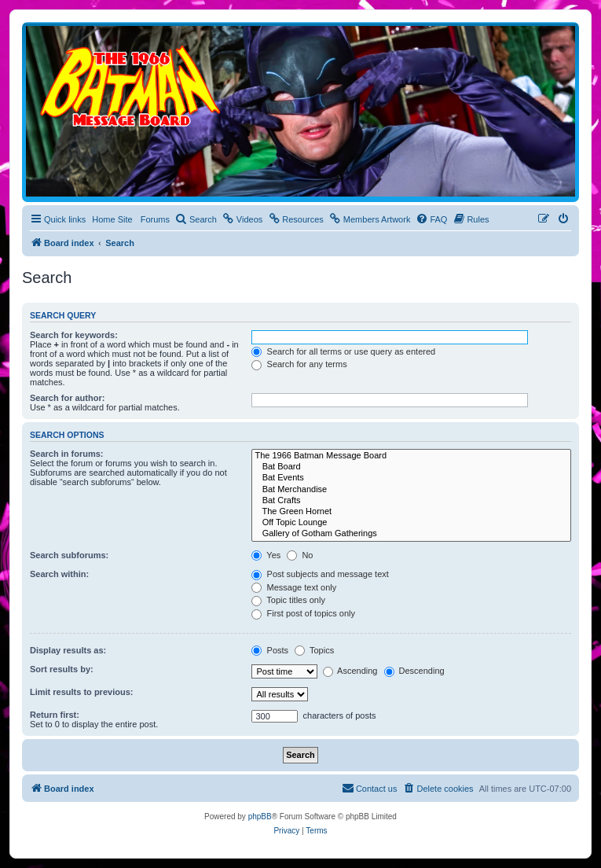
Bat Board (411, 467)
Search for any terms (299, 364)
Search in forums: (67, 454)
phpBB (260, 817)
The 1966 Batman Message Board (411, 456)
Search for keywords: (74, 335)
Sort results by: (62, 669)
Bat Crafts (411, 501)
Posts (270, 650)
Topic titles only (288, 600)
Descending (414, 671)
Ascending (350, 671)
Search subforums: (69, 555)
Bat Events (411, 478)
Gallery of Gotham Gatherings (411, 534)
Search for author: (67, 398)
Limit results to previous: (81, 692)
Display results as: (68, 650)
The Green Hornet (411, 512)
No (300, 555)
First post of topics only (303, 613)
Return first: (55, 715)
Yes (266, 555)
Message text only (294, 587)
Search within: (59, 574)
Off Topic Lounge (411, 523)
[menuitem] (196, 219)
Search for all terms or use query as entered (343, 351)
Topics (314, 650)
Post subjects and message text (320, 574)
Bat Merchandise (411, 490)
